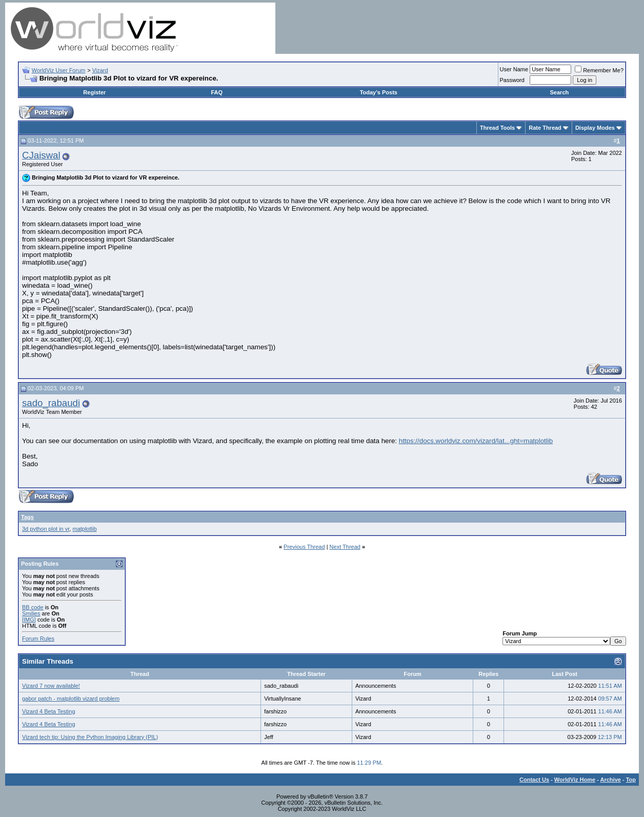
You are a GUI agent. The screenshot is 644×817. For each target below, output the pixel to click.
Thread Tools (497, 128)
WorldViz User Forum (59, 70)
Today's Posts (379, 92)
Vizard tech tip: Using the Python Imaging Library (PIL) (90, 737)
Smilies (31, 613)
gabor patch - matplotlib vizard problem (71, 699)
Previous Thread (304, 547)
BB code (33, 607)
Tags (27, 517)
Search (560, 92)
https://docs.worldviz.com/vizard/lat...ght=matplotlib (476, 441)
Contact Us (534, 780)
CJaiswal (41, 155)
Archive (611, 780)
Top (631, 780)
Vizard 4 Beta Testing (49, 711)
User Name (514, 69)
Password (512, 80)
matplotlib (84, 529)
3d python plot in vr (46, 529)
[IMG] (29, 620)
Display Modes (595, 128)
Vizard (100, 70)
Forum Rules (38, 639)
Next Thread (345, 547)
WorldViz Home (575, 780)
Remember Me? (599, 70)
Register (94, 92)
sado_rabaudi (51, 403)
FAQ (217, 92)
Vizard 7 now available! (51, 686)
